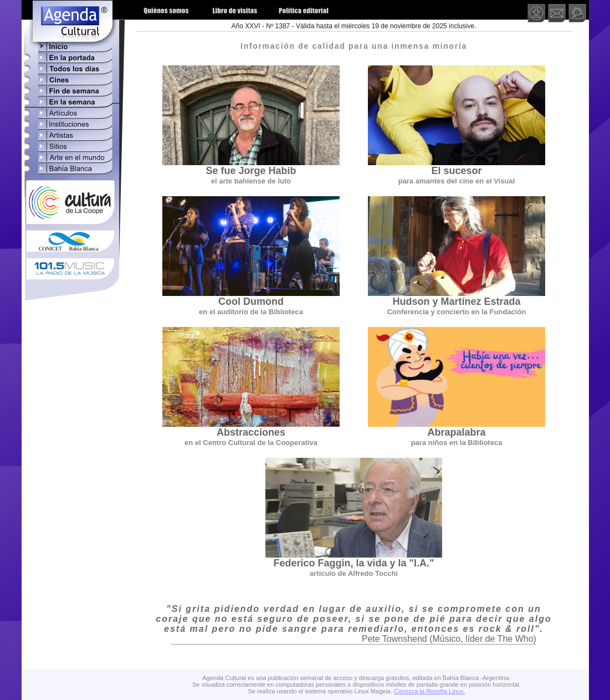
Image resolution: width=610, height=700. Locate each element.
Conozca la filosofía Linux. (429, 691)
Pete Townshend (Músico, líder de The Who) (449, 639)
